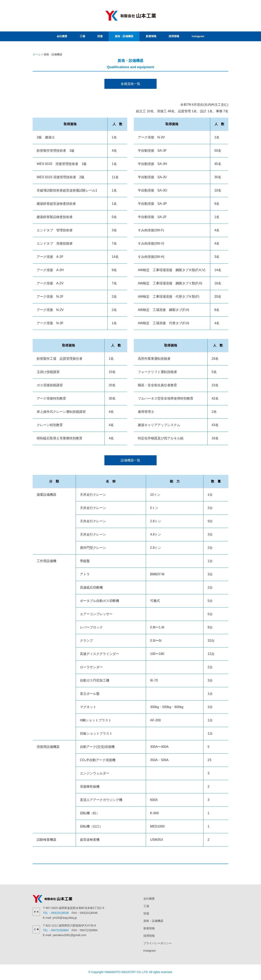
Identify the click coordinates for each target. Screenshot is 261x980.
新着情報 (151, 36)
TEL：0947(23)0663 (56, 930)
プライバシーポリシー (158, 943)
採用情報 (174, 36)
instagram (198, 36)
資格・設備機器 (124, 36)
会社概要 (62, 36)
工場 (82, 36)
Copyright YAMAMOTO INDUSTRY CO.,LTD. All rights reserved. (132, 972)
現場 (100, 36)
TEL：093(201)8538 (56, 913)
